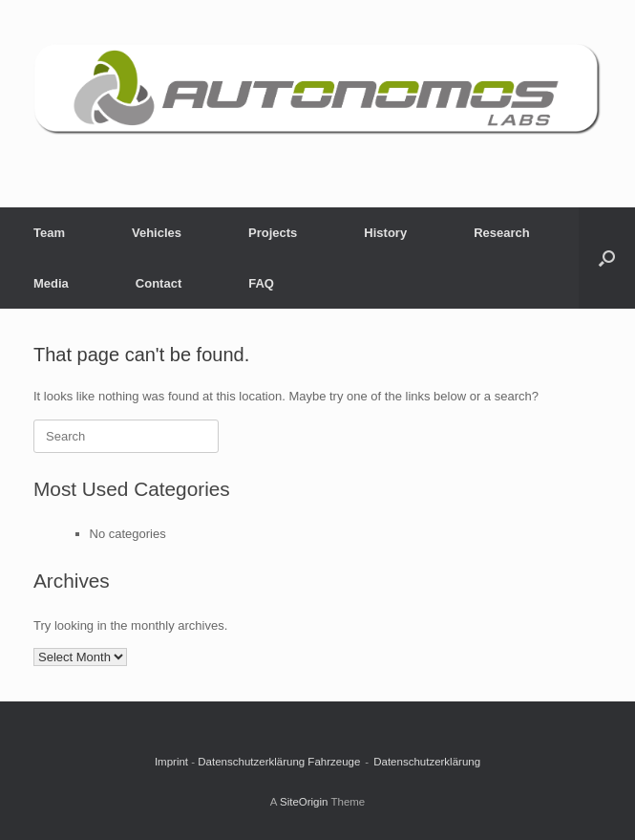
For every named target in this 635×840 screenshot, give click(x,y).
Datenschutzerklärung (427, 762)
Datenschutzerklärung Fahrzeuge (279, 762)
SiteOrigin (304, 802)
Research (502, 233)
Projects (273, 233)
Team (49, 233)
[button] (607, 258)
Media (51, 283)
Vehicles (157, 233)
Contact (159, 283)
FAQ (261, 283)
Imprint (171, 762)
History (385, 233)
